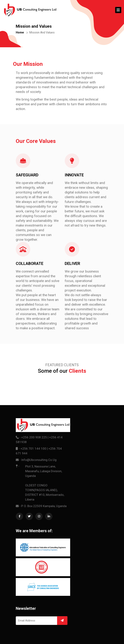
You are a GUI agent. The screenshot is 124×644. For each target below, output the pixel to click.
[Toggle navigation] (118, 10)
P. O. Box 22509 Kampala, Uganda (44, 506)
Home (20, 32)
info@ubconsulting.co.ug (39, 460)
